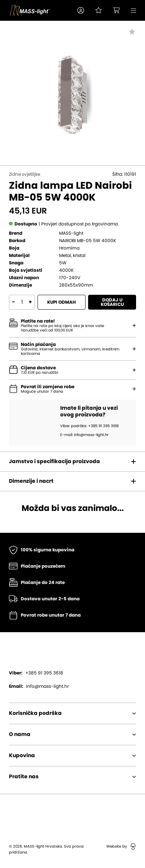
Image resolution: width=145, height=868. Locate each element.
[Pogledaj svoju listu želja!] (99, 10)
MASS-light (71, 233)
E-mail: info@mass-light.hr (84, 435)
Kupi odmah (62, 302)
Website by (121, 846)
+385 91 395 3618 (36, 673)
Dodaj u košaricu (112, 302)
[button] (81, 10)
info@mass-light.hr (39, 686)
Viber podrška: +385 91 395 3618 (89, 426)
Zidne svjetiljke (25, 174)
